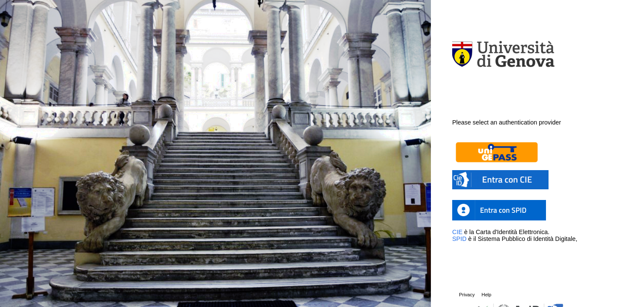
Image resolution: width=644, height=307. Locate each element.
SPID (459, 239)
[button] (527, 152)
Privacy (467, 295)
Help (487, 295)
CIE (457, 232)
